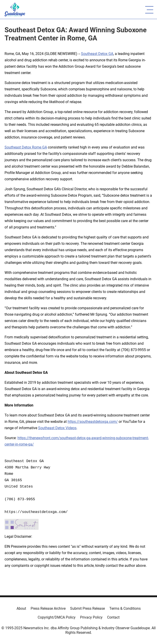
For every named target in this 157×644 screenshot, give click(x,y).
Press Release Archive (48, 608)
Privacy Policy (91, 617)
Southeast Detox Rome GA (26, 147)
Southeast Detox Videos (57, 428)
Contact (113, 617)
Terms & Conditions (125, 608)
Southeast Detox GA (97, 54)
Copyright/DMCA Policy (57, 617)
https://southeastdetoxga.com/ (93, 422)
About (21, 608)
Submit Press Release (87, 608)
